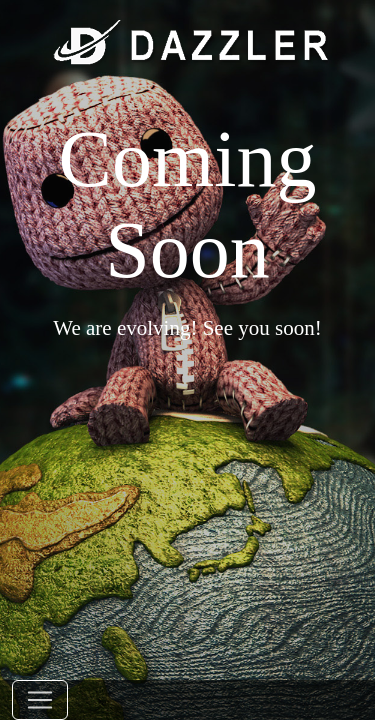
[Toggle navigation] (40, 700)
